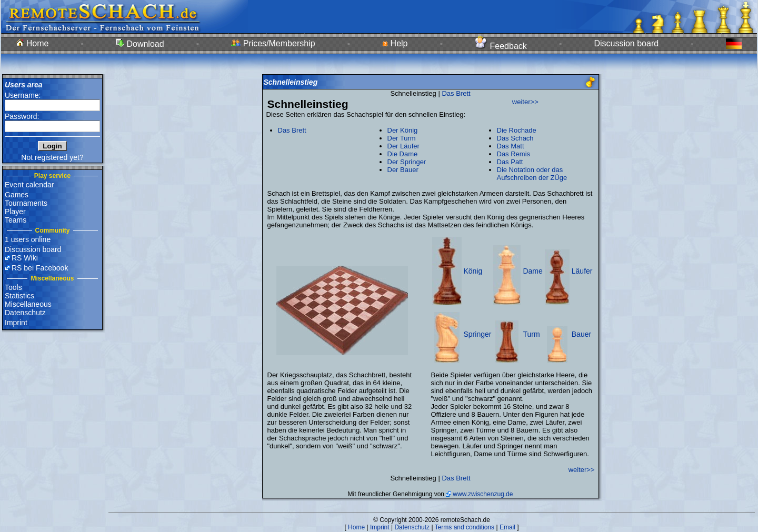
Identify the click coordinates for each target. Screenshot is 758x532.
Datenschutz (25, 313)
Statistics (19, 296)
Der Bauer (403, 170)
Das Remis (514, 154)
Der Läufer (403, 146)
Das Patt (510, 162)
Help (395, 43)
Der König (403, 130)
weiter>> (525, 102)
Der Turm (402, 138)
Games (17, 195)
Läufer (582, 271)
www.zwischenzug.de (483, 494)
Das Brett (456, 93)
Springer (478, 334)
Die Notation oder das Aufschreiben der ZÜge (532, 174)
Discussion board (626, 43)
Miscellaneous (28, 304)
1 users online (28, 239)
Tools (13, 287)
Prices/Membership (273, 43)
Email (507, 527)
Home (32, 43)
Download (140, 44)
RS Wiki (25, 258)
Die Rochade (517, 130)
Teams (16, 220)
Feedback (501, 46)
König (473, 271)
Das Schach (515, 138)
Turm (531, 334)
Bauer (581, 334)
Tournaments (26, 203)
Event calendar (29, 185)
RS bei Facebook (40, 268)
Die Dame (403, 154)
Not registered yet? (52, 157)
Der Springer (407, 162)
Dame (532, 271)
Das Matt (511, 146)
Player (15, 212)
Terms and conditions (465, 527)
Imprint (16, 323)
